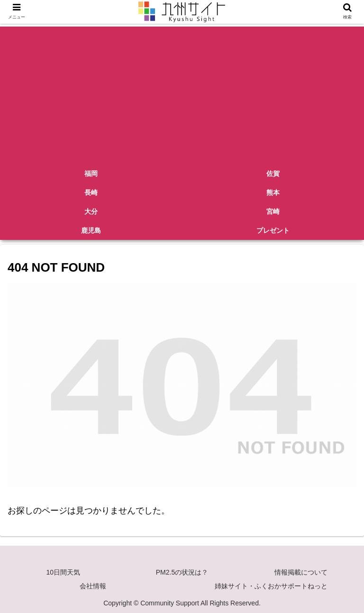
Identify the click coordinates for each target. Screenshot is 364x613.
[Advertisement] (182, 93)
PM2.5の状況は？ (182, 572)
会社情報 (93, 586)
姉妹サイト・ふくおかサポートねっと (271, 586)
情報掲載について (301, 572)
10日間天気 (64, 572)
